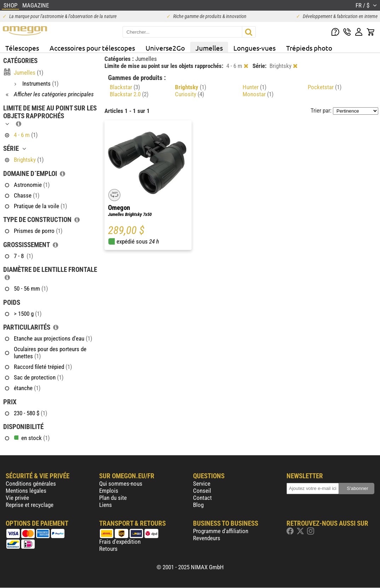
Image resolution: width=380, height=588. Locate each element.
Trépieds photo (309, 48)
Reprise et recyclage (30, 505)
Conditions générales (31, 484)
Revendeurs (207, 538)
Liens (106, 505)
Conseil (202, 491)
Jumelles (209, 48)
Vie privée (17, 498)
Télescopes (22, 48)
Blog (198, 505)
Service (202, 484)
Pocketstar (325, 87)
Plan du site (113, 498)
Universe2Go (165, 48)
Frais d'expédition (120, 542)
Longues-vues (254, 48)
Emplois (109, 491)
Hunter (254, 87)
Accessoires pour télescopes (92, 48)
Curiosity (189, 94)
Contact (202, 498)
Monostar (258, 94)
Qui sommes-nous (121, 484)
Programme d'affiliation (221, 531)
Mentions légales (26, 491)
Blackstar (125, 87)
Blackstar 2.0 (129, 94)
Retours (108, 549)
